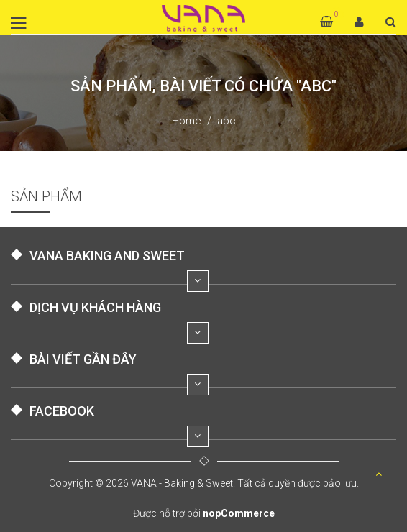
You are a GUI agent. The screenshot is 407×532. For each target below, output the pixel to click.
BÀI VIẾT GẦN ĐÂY (83, 359)
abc (227, 121)
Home (187, 121)
